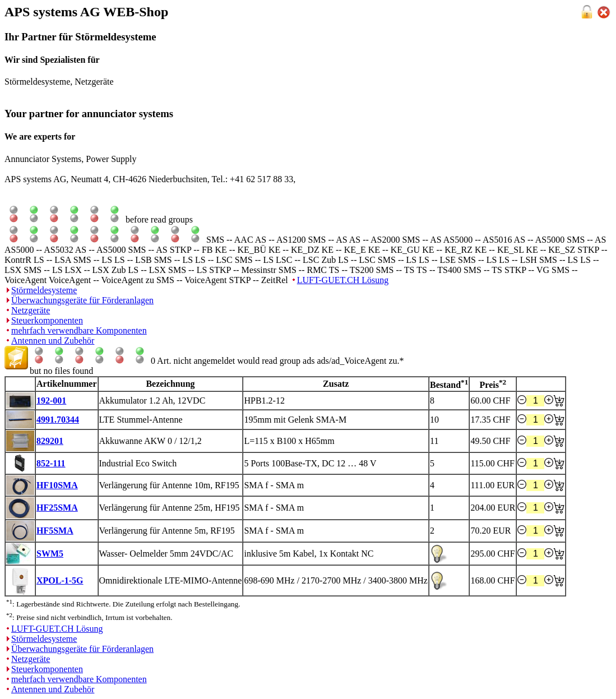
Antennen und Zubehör (53, 341)
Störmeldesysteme (44, 290)
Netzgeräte (31, 310)
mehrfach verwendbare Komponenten (79, 330)
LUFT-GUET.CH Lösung (343, 280)
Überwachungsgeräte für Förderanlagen (82, 300)
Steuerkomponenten (47, 320)
